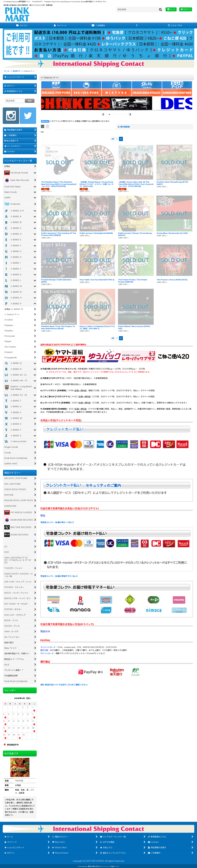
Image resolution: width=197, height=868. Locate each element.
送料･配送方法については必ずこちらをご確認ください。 (65, 685)
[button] (137, 26)
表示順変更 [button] (124, 127)
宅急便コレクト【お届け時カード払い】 (58, 522)
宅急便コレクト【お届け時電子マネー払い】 (60, 576)
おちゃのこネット (94, 866)
